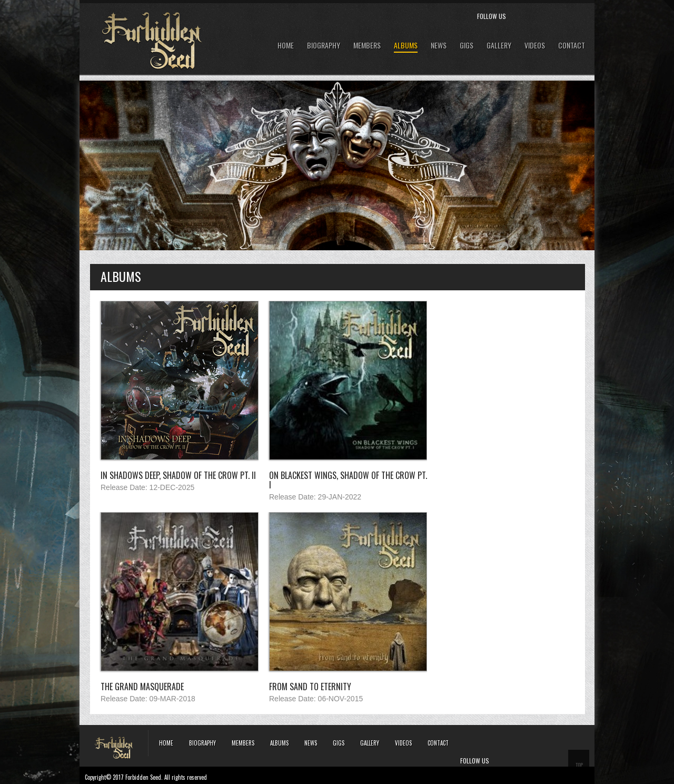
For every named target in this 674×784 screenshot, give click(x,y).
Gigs (339, 743)
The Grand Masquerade (142, 687)
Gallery (499, 46)
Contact (572, 46)
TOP (579, 765)
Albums (406, 46)
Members (367, 46)
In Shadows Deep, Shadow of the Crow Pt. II (178, 475)
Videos (535, 46)
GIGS (467, 46)
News (439, 46)
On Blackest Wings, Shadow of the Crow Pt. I (348, 480)
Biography (324, 46)
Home (286, 46)
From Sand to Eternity (310, 687)
